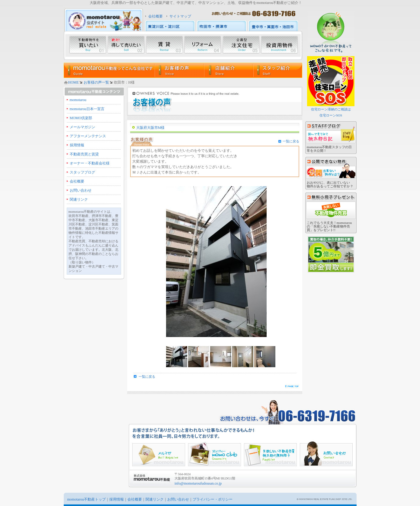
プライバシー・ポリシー (213, 499)
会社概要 (155, 16)
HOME (74, 82)
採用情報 (77, 145)
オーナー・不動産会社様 (90, 163)
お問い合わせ (81, 190)
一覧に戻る (291, 141)
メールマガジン (82, 127)
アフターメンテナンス (88, 136)
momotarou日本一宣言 (87, 109)
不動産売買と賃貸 (84, 154)
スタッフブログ (82, 172)
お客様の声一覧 (96, 82)
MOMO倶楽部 (81, 118)
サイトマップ (180, 16)
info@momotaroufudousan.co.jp (198, 483)
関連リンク (79, 199)
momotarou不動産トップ (87, 499)
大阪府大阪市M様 (151, 128)
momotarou (78, 100)
